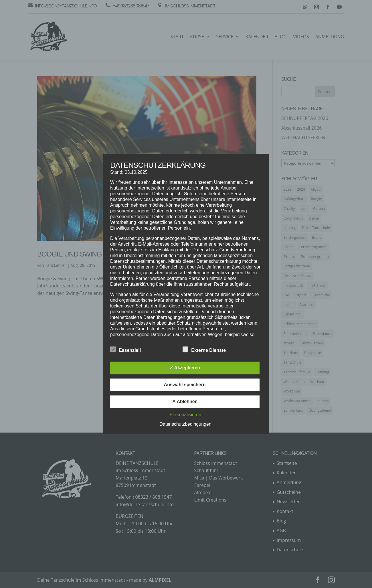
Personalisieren (185, 415)
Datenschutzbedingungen (185, 424)
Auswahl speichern (185, 385)
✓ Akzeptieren (185, 368)
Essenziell (125, 350)
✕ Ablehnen (185, 402)
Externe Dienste (204, 350)
